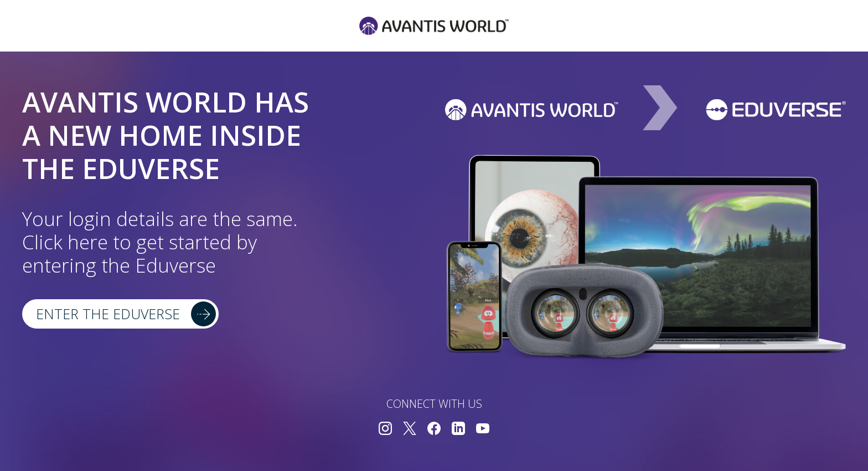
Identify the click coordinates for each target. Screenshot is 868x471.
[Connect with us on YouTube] (483, 430)
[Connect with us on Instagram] (385, 430)
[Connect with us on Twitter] (410, 430)
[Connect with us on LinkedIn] (458, 430)
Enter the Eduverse (108, 314)
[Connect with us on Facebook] (434, 430)
